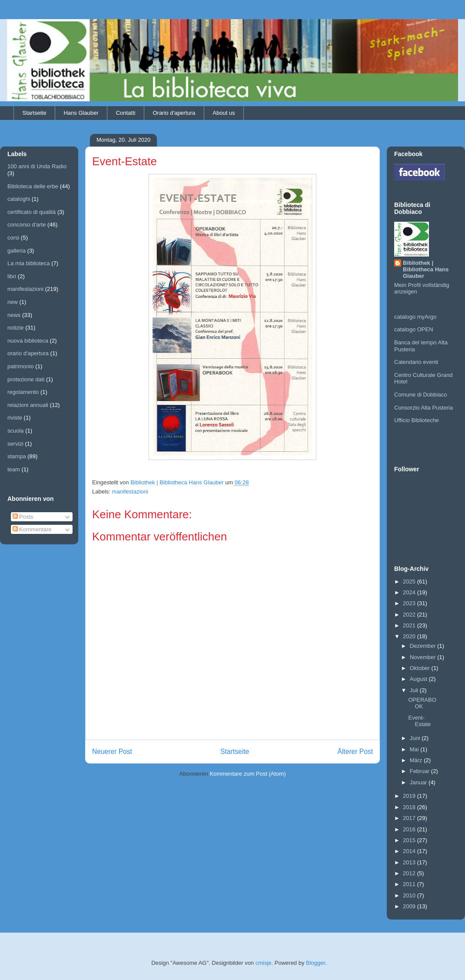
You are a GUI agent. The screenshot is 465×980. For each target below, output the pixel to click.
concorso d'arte (27, 225)
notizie (16, 328)
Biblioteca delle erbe (33, 186)
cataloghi (19, 199)
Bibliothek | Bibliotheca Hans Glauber (426, 269)
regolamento (23, 392)
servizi (15, 444)
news (14, 315)
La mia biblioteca (29, 263)
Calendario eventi (416, 362)
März (417, 760)
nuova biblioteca (28, 341)
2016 (410, 829)
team (14, 469)
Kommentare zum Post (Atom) (248, 774)
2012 (410, 873)
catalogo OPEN (414, 329)
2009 (410, 906)
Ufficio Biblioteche (417, 420)
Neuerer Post (112, 752)
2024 (410, 592)
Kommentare (32, 529)
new (13, 302)
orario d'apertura (28, 353)
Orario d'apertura (174, 113)
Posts (23, 517)
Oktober (421, 668)
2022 (410, 615)
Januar (419, 782)
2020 (410, 636)
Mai (415, 749)
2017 (410, 818)
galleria (17, 251)
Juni (416, 738)
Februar (420, 771)
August (419, 679)
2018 (410, 807)
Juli (415, 690)
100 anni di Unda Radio (37, 166)
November (424, 657)
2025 (410, 582)
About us (224, 113)
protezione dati (26, 379)
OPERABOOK (422, 703)
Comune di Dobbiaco (420, 395)
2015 (410, 840)
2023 (410, 603)
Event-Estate (419, 721)
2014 (410, 851)
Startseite (35, 113)
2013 (410, 862)
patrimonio (21, 366)
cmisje (264, 963)
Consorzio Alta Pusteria (423, 408)
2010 (410, 895)
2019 (410, 796)
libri (12, 276)
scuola (16, 431)
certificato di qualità (32, 212)
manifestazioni (130, 492)
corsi (13, 238)
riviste (15, 418)
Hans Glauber (81, 113)
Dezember (424, 646)
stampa (17, 456)
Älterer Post (355, 752)
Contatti (126, 113)
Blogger (316, 963)
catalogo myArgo (415, 317)
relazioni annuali (28, 405)
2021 (410, 625)
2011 (410, 884)
